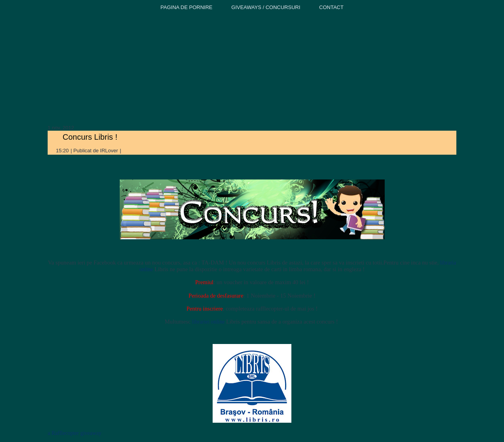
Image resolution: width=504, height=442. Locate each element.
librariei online (208, 322)
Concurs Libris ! (90, 137)
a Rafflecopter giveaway (75, 433)
